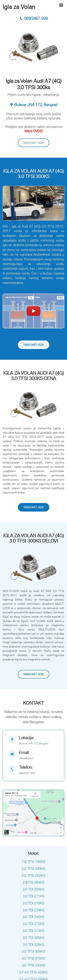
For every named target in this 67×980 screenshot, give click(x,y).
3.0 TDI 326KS (33, 945)
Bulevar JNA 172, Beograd (33, 105)
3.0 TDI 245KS (33, 917)
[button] (7, 205)
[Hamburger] (61, 5)
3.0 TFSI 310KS (33, 958)
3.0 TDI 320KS (33, 938)
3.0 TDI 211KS (33, 896)
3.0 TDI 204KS (33, 889)
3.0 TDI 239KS (33, 910)
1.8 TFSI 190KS (33, 862)
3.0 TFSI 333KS (33, 965)
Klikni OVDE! (34, 131)
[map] (33, 741)
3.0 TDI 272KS (33, 924)
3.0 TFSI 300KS (33, 951)
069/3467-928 (33, 18)
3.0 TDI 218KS (33, 903)
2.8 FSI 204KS (34, 882)
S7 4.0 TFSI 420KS (33, 972)
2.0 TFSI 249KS (33, 869)
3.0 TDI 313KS (33, 931)
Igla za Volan (19, 7)
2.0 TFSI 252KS (33, 876)
